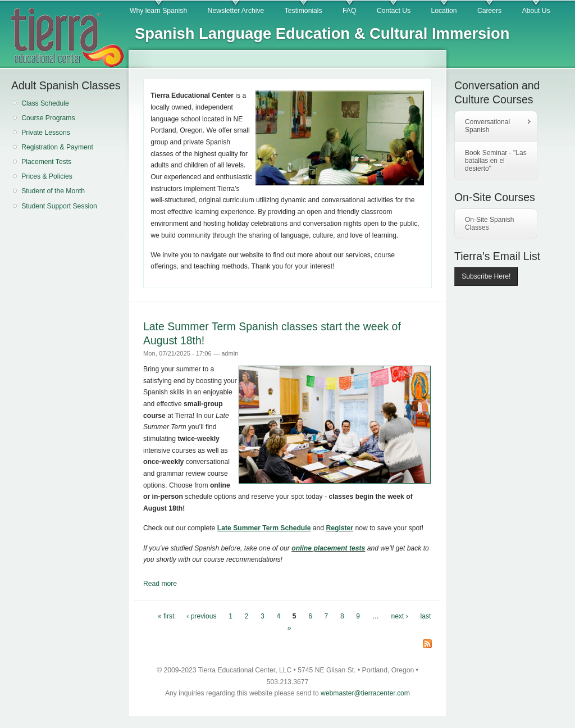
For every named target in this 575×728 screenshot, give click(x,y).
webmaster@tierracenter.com (365, 693)
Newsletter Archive (236, 11)
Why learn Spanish (158, 11)
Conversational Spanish (493, 126)
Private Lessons (46, 133)
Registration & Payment (57, 147)
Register (339, 528)
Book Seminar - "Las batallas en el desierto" (496, 161)
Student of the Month (53, 191)
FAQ (349, 11)
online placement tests (328, 548)
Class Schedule (45, 103)
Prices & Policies (47, 176)
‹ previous (201, 616)
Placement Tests (46, 162)
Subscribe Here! (486, 276)
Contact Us (394, 11)
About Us (536, 11)
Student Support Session (59, 206)
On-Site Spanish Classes (489, 224)
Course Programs (48, 118)
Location (444, 11)
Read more (160, 584)
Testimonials (304, 11)
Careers (489, 11)
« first (166, 616)
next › (400, 616)
